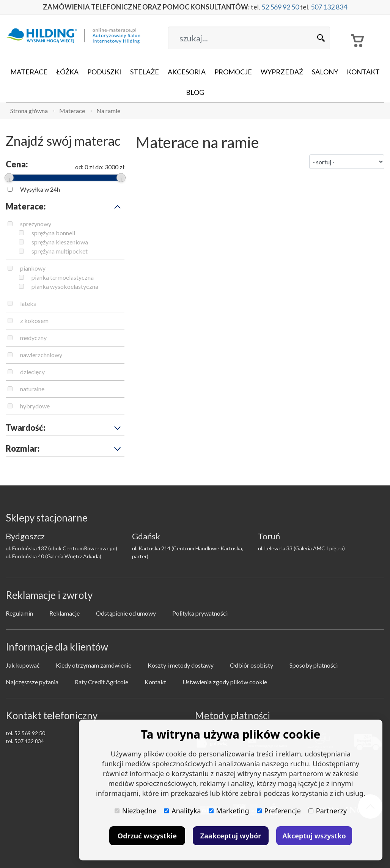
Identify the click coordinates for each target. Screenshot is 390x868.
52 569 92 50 (280, 7)
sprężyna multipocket (60, 251)
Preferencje (279, 811)
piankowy (33, 268)
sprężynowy (36, 224)
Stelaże (145, 72)
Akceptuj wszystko (314, 836)
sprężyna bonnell (53, 233)
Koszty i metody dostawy (181, 665)
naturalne (32, 389)
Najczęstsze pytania (32, 682)
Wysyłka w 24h (40, 189)
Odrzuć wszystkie (147, 836)
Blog (195, 92)
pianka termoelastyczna (63, 277)
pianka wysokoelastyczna (65, 286)
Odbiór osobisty (252, 665)
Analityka (182, 811)
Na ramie (108, 111)
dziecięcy (32, 372)
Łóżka (67, 72)
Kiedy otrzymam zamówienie (94, 665)
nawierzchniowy (41, 355)
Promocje (233, 72)
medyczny (33, 338)
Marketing (229, 811)
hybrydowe (35, 406)
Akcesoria (187, 72)
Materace (29, 72)
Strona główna (29, 111)
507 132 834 (329, 7)
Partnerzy (328, 811)
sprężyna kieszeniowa (60, 242)
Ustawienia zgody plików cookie (225, 682)
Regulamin (19, 613)
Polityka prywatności (200, 613)
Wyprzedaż (282, 72)
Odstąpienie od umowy (126, 613)
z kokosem (34, 321)
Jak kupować (23, 665)
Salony (325, 72)
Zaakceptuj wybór (231, 836)
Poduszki (104, 72)
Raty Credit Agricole (101, 682)
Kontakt (363, 72)
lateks (28, 303)
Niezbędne (135, 811)
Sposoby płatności (314, 665)
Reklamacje (64, 613)
